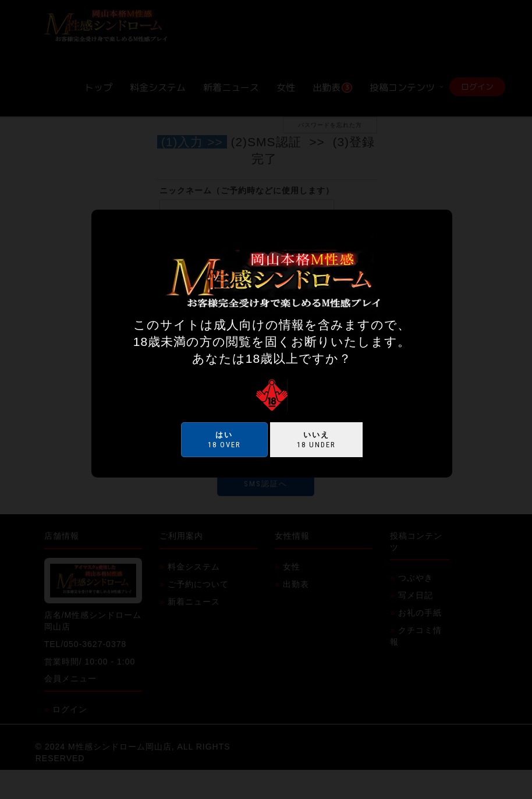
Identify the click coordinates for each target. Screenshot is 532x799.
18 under (316, 440)
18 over (224, 440)
